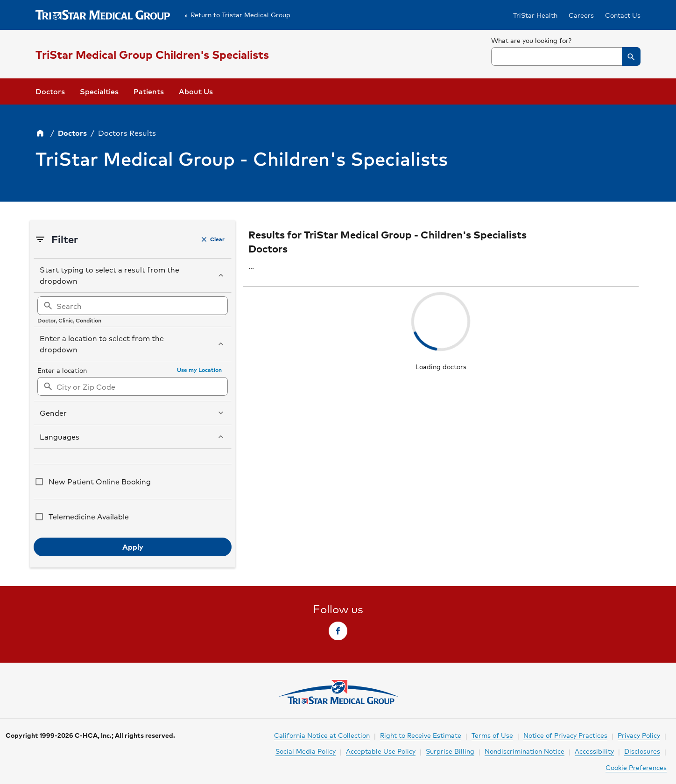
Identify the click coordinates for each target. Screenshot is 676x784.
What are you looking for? (532, 40)
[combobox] (566, 56)
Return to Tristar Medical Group (236, 15)
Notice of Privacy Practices (565, 735)
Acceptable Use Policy (381, 751)
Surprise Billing (450, 751)
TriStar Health (535, 15)
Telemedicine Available (89, 516)
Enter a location (62, 370)
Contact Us (623, 15)
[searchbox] (566, 50)
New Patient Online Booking (100, 481)
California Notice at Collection (322, 735)
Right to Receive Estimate (421, 735)
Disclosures (642, 751)
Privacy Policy (639, 735)
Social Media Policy (306, 751)
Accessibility (594, 751)
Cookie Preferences (636, 767)
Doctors (50, 91)
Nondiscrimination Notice (525, 751)
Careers (581, 15)
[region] (133, 310)
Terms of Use (492, 735)
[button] (631, 56)
